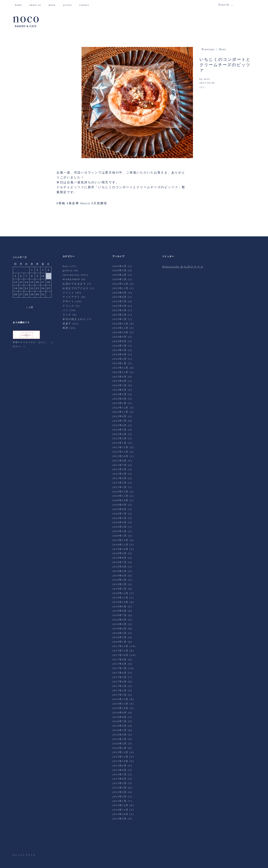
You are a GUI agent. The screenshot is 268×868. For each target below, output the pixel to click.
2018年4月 (120, 629)
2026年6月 (120, 266)
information (71, 275)
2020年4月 (120, 522)
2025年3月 (120, 310)
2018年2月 (120, 637)
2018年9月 (120, 607)
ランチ (67, 315)
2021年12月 (120, 447)
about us (37, 5)
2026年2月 (120, 279)
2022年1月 (120, 443)
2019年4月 (120, 576)
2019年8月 (120, 558)
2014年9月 (120, 819)
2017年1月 (120, 695)
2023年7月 (120, 385)
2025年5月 (120, 301)
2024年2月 (120, 359)
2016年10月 (120, 708)
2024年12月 (120, 324)
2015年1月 (120, 801)
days (66, 266)
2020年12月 (120, 492)
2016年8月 (120, 717)
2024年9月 (120, 337)
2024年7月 (120, 346)
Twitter (16, 843)
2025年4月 (120, 306)
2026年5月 (120, 270)
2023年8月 (120, 381)
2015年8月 (120, 770)
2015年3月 (120, 792)
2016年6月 (120, 726)
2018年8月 (120, 611)
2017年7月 (120, 668)
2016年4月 (120, 735)
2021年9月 (120, 461)
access (69, 5)
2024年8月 (120, 341)
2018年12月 (120, 593)
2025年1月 (120, 319)
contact (86, 5)
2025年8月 (120, 297)
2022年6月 (120, 425)
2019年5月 (120, 571)
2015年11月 (120, 757)
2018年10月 (120, 602)
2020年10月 (120, 500)
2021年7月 (120, 465)
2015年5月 (120, 783)
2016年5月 (120, 730)
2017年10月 (120, 655)
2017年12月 (120, 646)
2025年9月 (120, 293)
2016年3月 (120, 739)
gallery (68, 270)
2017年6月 (120, 673)
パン (202, 87)
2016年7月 (120, 721)
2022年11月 (120, 412)
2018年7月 (120, 615)
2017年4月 (120, 682)
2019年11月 (120, 545)
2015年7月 (120, 774)
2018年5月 (120, 624)
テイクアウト (71, 297)
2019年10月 (120, 549)
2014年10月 (120, 814)
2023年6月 (120, 390)
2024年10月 (120, 332)
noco (207, 79)
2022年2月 (120, 438)
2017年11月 (120, 651)
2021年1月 (120, 487)
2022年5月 (120, 430)
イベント (68, 293)
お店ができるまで (74, 284)
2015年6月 (120, 779)
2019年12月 (120, 540)
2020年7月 (120, 514)
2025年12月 (120, 284)
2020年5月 (120, 518)
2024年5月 (120, 350)
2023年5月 (120, 394)
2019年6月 (120, 567)
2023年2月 (120, 403)
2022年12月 (120, 408)
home (20, 5)
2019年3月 (120, 580)
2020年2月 (120, 531)
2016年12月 (120, 699)
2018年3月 (120, 633)
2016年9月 (120, 713)
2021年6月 (120, 469)
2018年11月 (120, 598)
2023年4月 (120, 399)
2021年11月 (120, 452)
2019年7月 (120, 562)
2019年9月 (120, 553)
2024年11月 (120, 328)
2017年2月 (120, 690)
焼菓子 (67, 324)
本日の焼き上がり (74, 319)
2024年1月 (120, 363)
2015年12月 (120, 752)
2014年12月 (120, 805)
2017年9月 (120, 660)
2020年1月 (120, 536)
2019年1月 (120, 589)
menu (53, 5)
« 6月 (30, 307)
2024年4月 (120, 354)
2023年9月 (120, 377)
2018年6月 (120, 620)
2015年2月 (120, 797)
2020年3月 (120, 527)
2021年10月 (120, 456)
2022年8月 (120, 416)
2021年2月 (120, 483)
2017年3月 (120, 686)
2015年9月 (120, 766)
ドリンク (68, 306)
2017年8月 (120, 664)
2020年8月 (120, 509)
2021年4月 (120, 478)
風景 (66, 328)
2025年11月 (120, 288)
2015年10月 (120, 761)
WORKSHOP (71, 279)
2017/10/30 (207, 83)
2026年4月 (120, 275)
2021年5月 (120, 474)
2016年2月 (120, 744)
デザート (68, 301)
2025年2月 (120, 315)
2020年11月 (120, 496)
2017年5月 (120, 677)
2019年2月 (120, 584)
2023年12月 (120, 368)
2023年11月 (120, 372)
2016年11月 (120, 704)
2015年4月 (120, 788)
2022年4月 (120, 434)
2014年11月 (120, 810)
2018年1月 (120, 642)
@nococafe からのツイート (183, 267)
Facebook (26, 843)
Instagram (37, 843)
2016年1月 (120, 748)
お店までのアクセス (76, 288)
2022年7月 (120, 421)
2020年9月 (120, 505)
